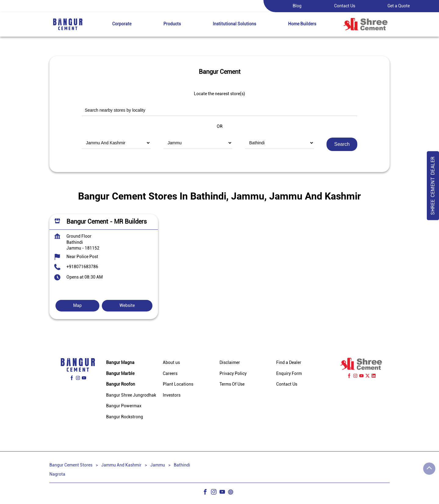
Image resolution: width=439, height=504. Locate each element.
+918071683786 (82, 267)
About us (171, 362)
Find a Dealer (289, 362)
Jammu (158, 465)
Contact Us (345, 6)
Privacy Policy (233, 373)
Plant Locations (178, 384)
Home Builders (302, 24)
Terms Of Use (232, 384)
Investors (172, 395)
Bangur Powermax (124, 406)
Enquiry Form (289, 373)
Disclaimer (230, 362)
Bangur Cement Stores (71, 465)
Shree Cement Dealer (433, 186)
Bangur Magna (120, 362)
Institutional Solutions (234, 24)
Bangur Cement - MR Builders (107, 221)
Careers (170, 373)
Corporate (122, 24)
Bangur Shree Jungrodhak (131, 395)
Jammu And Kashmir (121, 465)
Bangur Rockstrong (125, 417)
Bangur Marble (120, 373)
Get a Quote (399, 6)
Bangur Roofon (121, 384)
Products (172, 24)
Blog (297, 6)
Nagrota (57, 474)
